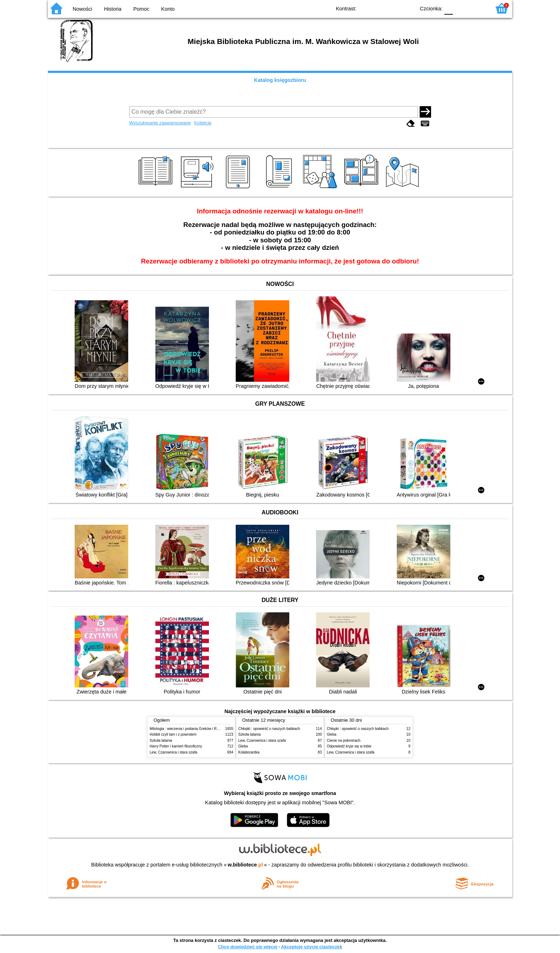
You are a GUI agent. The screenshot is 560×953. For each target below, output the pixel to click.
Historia (113, 9)
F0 (448, 8)
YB (393, 8)
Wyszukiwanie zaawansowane (160, 123)
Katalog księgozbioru (280, 80)
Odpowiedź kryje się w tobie (349, 746)
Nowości (82, 9)
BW (379, 8)
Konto (168, 9)
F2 (477, 8)
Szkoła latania (161, 740)
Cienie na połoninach (344, 740)
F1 (461, 8)
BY (408, 8)
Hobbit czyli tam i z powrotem (173, 734)
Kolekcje (203, 123)
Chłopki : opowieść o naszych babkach (269, 729)
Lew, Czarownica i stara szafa (173, 752)
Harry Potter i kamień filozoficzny (176, 746)
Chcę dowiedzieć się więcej (247, 947)
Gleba (243, 746)
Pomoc (141, 9)
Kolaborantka (249, 752)
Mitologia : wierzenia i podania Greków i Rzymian (189, 729)
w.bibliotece (246, 865)
